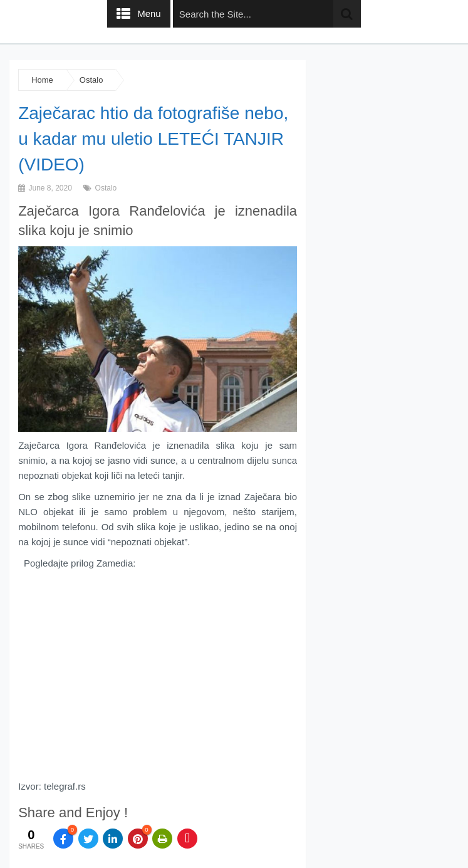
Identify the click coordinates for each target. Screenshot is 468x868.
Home (42, 80)
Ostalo (91, 80)
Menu (149, 13)
